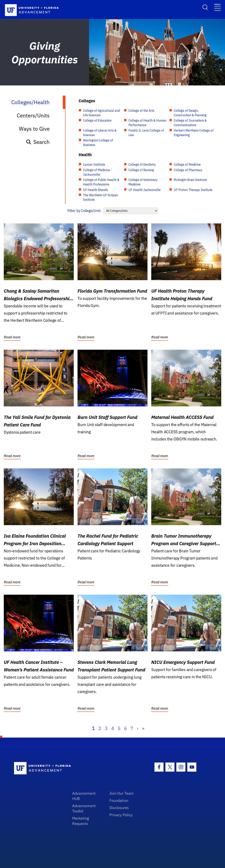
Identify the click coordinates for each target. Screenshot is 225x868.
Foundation (119, 800)
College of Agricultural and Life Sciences (101, 113)
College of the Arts (141, 111)
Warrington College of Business (98, 143)
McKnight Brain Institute (190, 180)
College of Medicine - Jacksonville (97, 172)
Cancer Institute (94, 164)
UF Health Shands (95, 190)
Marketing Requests (81, 821)
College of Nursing (141, 170)
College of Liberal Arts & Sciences (100, 133)
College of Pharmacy (188, 170)
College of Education (97, 120)
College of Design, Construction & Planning (190, 113)
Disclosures (119, 808)
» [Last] (143, 728)
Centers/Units (33, 115)
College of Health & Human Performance (147, 123)
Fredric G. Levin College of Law (146, 133)
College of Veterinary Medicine (143, 182)
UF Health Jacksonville (144, 190)
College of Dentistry (142, 164)
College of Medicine (187, 164)
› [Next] (138, 728)
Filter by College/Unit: (84, 211)
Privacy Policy (121, 815)
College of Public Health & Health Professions (101, 182)
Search (38, 142)
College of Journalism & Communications (190, 123)
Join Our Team (122, 793)
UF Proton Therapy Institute (193, 190)
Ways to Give (34, 129)
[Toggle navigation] (217, 7)
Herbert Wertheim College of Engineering (194, 133)
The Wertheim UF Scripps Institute (100, 197)
